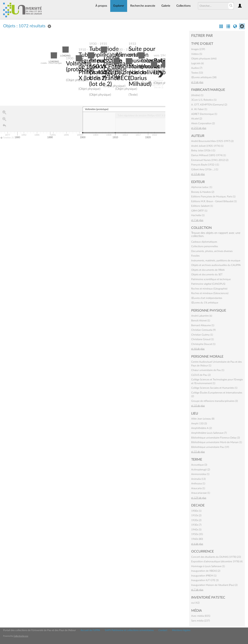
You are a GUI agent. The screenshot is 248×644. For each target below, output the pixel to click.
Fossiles (195, 256)
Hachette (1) (198, 215)
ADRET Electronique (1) (204, 114)
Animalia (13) (198, 479)
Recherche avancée (143, 6)
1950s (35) (197, 534)
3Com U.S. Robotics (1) (204, 100)
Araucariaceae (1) (201, 493)
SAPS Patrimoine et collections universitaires (129, 630)
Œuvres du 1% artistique (205, 303)
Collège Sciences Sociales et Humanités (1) (214, 388)
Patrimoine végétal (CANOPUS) (208, 284)
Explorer (119, 6)
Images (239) (198, 49)
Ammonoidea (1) (200, 474)
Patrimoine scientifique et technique (211, 279)
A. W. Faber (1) (199, 109)
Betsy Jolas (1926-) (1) (203, 150)
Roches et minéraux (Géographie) (209, 289)
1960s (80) (197, 539)
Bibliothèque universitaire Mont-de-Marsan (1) (217, 442)
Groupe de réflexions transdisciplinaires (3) (214, 401)
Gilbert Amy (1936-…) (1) (205, 169)
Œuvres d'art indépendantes (207, 298)
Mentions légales (181, 630)
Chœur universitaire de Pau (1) (208, 370)
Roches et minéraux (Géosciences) (210, 293)
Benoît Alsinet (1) (201, 321)
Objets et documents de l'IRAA (208, 270)
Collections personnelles (205, 246)
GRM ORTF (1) (199, 211)
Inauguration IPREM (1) (204, 576)
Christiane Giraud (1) (202, 339)
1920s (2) (196, 520)
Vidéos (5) (197, 54)
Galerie (166, 6)
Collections (183, 6)
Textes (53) (197, 73)
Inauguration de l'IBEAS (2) (206, 571)
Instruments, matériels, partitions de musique (216, 261)
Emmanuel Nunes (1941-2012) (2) (210, 160)
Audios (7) (197, 68)
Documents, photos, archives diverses (212, 251)
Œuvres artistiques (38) (204, 77)
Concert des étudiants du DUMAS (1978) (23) (216, 557)
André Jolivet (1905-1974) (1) (207, 146)
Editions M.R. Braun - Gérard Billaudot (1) (214, 201)
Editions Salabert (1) (202, 206)
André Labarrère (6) (202, 316)
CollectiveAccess (21, 636)
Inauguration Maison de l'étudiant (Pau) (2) (214, 585)
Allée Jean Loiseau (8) (203, 419)
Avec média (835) (201, 616)
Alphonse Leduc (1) (202, 187)
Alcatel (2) (197, 119)
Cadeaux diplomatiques (204, 242)
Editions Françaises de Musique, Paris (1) (213, 197)
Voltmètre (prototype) (80, 66)
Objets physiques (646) (204, 59)
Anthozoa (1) (198, 484)
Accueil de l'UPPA (90, 630)
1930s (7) (196, 525)
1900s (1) (196, 511)
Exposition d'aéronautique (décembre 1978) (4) (217, 561)
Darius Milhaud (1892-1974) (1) (209, 155)
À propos (101, 6)
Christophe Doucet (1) (203, 344)
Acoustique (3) (199, 465)
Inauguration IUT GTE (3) (205, 580)
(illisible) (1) (197, 95)
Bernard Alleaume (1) (203, 325)
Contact (163, 630)
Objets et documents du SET (207, 274)
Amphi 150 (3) (199, 423)
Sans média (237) (201, 621)
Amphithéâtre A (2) (202, 428)
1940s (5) (196, 530)
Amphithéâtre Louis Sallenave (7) (209, 433)
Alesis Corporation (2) (203, 123)
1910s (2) (196, 515)
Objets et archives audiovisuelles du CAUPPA (216, 265)
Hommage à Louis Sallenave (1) (208, 566)
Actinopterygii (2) (201, 470)
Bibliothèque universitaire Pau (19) (210, 447)
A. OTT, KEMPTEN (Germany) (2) (209, 105)
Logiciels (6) (197, 63)
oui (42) (195, 603)
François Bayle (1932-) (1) (205, 165)
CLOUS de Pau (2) (201, 375)
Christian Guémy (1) (202, 335)
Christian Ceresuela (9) (203, 330)
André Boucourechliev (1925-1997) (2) (212, 141)
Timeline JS (7, 138)
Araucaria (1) (198, 488)
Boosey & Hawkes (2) (203, 192)
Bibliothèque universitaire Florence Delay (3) (216, 438)
